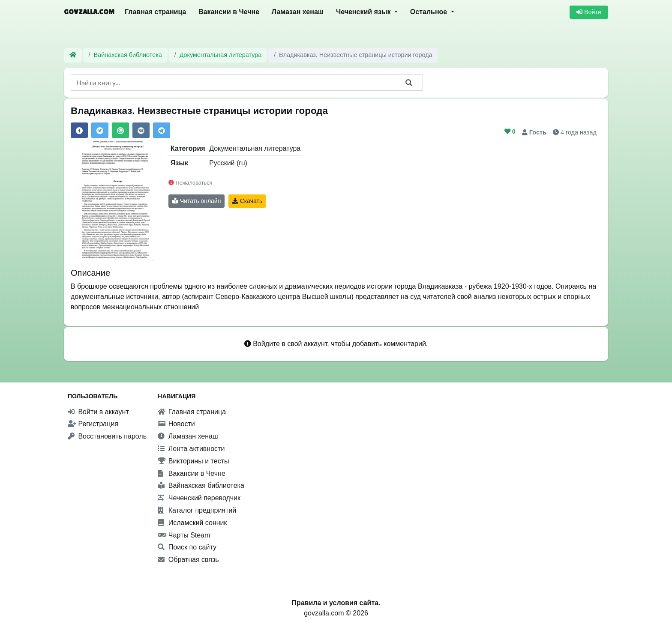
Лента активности (191, 449)
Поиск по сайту (187, 547)
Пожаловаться (190, 183)
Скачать (247, 201)
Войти (589, 12)
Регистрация (93, 424)
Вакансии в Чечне (229, 12)
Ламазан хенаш (298, 12)
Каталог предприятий (197, 510)
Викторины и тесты (193, 461)
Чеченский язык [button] (364, 12)
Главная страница (155, 12)
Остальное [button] (430, 12)
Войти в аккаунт (98, 412)
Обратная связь (188, 560)
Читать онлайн (196, 201)
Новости (176, 424)
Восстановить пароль (107, 436)
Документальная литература (221, 55)
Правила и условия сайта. (336, 603)
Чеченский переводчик (199, 498)
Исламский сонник (192, 523)
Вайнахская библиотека (128, 55)
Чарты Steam (184, 535)
